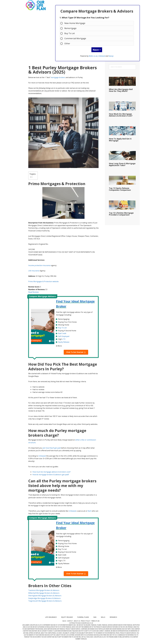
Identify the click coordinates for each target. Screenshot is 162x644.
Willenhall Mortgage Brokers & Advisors (44, 593)
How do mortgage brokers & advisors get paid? (51, 475)
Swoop (111, 56)
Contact (70, 621)
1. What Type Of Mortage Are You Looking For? (84, 18)
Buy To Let (69, 33)
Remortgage (69, 28)
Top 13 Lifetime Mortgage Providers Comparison (121, 214)
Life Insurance (34, 271)
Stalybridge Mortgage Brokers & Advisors (44, 598)
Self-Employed (64, 336)
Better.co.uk (93, 56)
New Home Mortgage (74, 23)
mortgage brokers (58, 77)
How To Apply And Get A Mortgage (120, 140)
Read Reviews (34, 292)
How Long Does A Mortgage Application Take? (122, 164)
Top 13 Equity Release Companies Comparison (120, 189)
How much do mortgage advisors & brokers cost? (52, 472)
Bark (90, 511)
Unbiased (102, 56)
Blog (64, 621)
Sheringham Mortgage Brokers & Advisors (45, 596)
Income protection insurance (39, 265)
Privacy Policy (86, 621)
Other (66, 43)
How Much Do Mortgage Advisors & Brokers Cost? (121, 115)
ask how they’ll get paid (52, 448)
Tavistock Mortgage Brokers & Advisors (44, 590)
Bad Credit (62, 333)
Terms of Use (95, 621)
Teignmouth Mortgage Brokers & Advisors (45, 601)
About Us (77, 621)
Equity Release (64, 342)
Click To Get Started (75, 352)
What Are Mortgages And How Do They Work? (121, 90)
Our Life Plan (36, 5)
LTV (64, 339)
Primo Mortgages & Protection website (43, 281)
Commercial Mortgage (74, 38)
